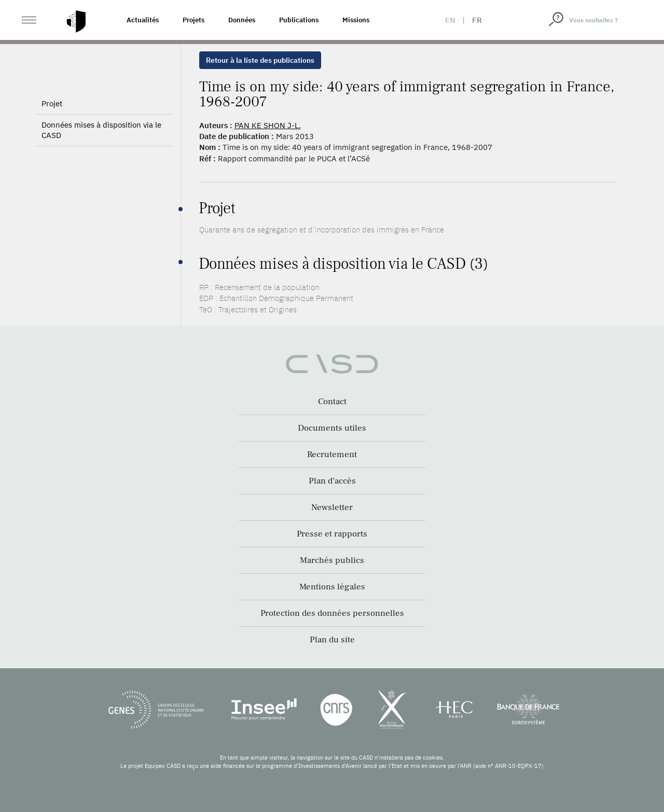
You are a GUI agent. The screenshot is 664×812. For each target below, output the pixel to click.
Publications (299, 20)
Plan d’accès (332, 481)
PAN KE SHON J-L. (268, 125)
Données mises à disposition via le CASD (101, 157)
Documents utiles (332, 428)
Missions (356, 20)
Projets (193, 20)
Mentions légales (332, 587)
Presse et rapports (332, 534)
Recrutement (332, 455)
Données (242, 20)
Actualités (143, 20)
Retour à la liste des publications (260, 60)
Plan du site (332, 640)
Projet (52, 130)
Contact (332, 402)
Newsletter (332, 507)
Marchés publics (332, 560)
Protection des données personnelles (332, 613)
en (450, 20)
